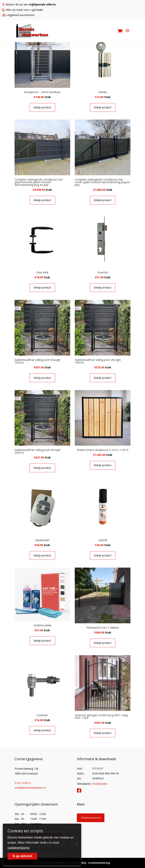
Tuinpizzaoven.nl (91, 818)
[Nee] (76, 844)
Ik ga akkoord (22, 856)
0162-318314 (23, 783)
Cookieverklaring (99, 863)
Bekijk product (42, 107)
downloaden (100, 784)
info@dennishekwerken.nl (30, 788)
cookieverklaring (19, 848)
